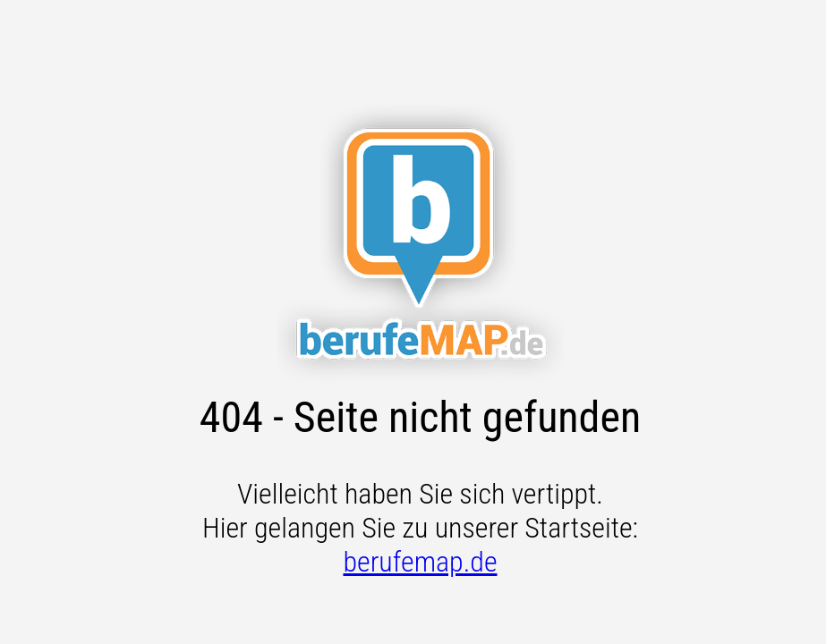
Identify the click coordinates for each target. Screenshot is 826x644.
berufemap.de (420, 562)
